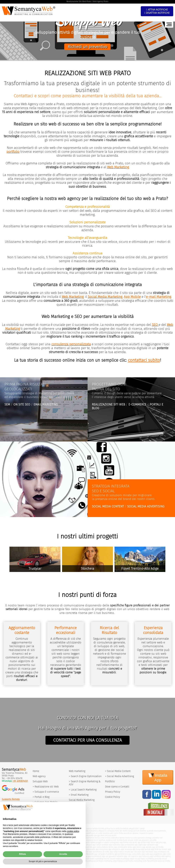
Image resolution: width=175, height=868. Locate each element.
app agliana (147, 847)
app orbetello (155, 856)
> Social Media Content (118, 771)
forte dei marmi (122, 831)
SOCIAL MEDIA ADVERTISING (146, 506)
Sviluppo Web (40, 781)
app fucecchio (115, 845)
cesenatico (115, 838)
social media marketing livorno (97, 859)
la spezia (150, 833)
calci (112, 833)
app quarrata (87, 847)
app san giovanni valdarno (113, 856)
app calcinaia (136, 852)
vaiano (93, 842)
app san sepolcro (131, 856)
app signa (139, 845)
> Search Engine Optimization (85, 776)
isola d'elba (119, 833)
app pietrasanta (89, 849)
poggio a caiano (103, 842)
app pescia (137, 847)
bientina (106, 833)
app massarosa (102, 849)
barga (131, 831)
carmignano (114, 842)
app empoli (87, 845)
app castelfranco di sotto (99, 852)
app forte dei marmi (159, 849)
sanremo (156, 838)
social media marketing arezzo (122, 859)
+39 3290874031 (20, 781)
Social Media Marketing (82, 800)
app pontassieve (128, 845)
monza (120, 840)
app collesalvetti (87, 854)
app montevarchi (95, 856)
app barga (137, 849)
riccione (134, 838)
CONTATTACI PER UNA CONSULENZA (87, 740)
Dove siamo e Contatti (117, 787)
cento (102, 838)
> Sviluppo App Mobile (45, 802)
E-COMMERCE (137, 405)
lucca (113, 829)
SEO (155, 325)
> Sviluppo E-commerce (46, 792)
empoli (132, 829)
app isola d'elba (135, 854)
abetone (143, 831)
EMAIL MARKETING (46, 405)
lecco (96, 840)
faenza (122, 838)
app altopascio (114, 849)
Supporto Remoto (11, 799)
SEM (7, 405)
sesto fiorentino (122, 829)
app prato (133, 842)
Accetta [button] (63, 862)
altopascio (102, 831)
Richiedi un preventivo (87, 47)
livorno (101, 829)
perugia (97, 835)
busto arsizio (128, 840)
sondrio (102, 840)
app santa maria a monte (120, 852)
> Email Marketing (79, 795)
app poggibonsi (156, 854)
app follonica (144, 856)
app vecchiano (148, 852)
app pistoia (142, 842)
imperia (142, 833)
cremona (90, 840)
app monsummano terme (103, 847)
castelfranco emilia (92, 838)
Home (36, 771)
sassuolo (141, 838)
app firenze (124, 842)
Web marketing (77, 771)
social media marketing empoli (106, 861)
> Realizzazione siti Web (46, 787)
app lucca (151, 842)
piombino (128, 833)
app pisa (159, 842)
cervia (107, 838)
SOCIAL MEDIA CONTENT (108, 506)
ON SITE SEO (22, 405)
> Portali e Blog (41, 797)
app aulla (146, 854)
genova (135, 833)
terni (103, 835)
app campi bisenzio (101, 845)
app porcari (146, 849)
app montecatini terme (123, 847)
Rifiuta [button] (22, 862)
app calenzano (149, 845)
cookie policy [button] (73, 839)
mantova (109, 840)
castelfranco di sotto (94, 833)
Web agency (39, 776)
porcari (136, 831)
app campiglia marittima (104, 854)
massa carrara (92, 829)
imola (127, 838)
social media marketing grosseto (148, 859)
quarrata (150, 831)
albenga (148, 838)
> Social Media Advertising (120, 776)
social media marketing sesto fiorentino (139, 861)
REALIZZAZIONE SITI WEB (108, 405)
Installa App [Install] (158, 777)
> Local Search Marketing (83, 790)
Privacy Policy (113, 792)
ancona (108, 835)
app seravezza (126, 849)
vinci (137, 829)
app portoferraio (121, 854)
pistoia (107, 829)
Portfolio (110, 781)
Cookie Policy (112, 797)
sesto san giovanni (141, 840)
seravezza (111, 831)
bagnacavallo (88, 835)
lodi (115, 840)
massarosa (93, 831)
